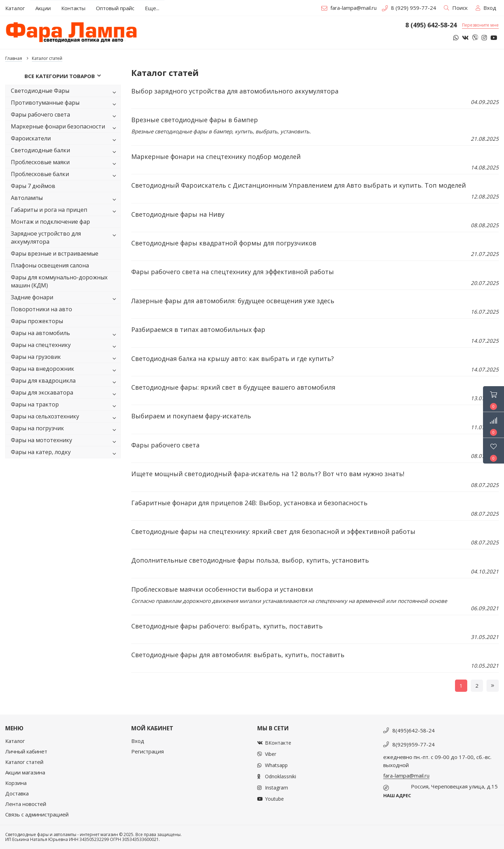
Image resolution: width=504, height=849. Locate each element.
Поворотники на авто (41, 309)
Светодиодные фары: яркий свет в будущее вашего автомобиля (233, 387)
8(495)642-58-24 (414, 730)
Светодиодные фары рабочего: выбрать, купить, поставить (227, 626)
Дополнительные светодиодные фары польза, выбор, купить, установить (250, 560)
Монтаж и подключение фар (50, 222)
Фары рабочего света (65, 116)
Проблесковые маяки (65, 163)
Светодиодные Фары (65, 92)
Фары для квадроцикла (65, 382)
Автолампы (65, 199)
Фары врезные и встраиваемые (55, 253)
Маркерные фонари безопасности (65, 128)
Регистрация (148, 751)
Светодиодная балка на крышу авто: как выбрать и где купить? (233, 359)
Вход (138, 741)
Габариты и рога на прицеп (65, 211)
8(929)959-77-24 (414, 744)
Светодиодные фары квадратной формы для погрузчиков (224, 243)
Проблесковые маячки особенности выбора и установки (222, 589)
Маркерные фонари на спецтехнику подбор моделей (216, 156)
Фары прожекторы (37, 321)
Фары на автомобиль (65, 334)
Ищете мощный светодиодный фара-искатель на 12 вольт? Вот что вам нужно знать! (268, 474)
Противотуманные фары (65, 104)
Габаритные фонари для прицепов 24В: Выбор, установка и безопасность (249, 503)
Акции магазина (25, 772)
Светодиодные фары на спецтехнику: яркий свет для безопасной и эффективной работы (273, 531)
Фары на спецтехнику (65, 346)
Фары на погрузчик (65, 429)
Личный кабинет (26, 751)
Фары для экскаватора (65, 394)
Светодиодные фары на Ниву (178, 214)
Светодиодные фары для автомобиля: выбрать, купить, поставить (238, 655)
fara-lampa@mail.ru (349, 8)
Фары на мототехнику (65, 441)
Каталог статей (24, 762)
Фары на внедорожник (65, 370)
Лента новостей (26, 804)
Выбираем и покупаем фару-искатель (191, 416)
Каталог (15, 741)
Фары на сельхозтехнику (65, 417)
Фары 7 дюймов (33, 186)
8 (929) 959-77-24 (409, 8)
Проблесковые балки (65, 175)
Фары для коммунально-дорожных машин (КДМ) (59, 281)
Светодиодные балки (65, 151)
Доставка (17, 793)
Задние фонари (65, 298)
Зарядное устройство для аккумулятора (65, 238)
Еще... (152, 8)
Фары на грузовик (65, 358)
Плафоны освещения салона (50, 265)
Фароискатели (65, 140)
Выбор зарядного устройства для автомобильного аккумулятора (235, 91)
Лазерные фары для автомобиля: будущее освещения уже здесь (233, 301)
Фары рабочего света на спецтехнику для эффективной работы (233, 272)
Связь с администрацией (37, 814)
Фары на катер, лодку (65, 453)
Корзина (16, 783)
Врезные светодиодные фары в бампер (195, 120)
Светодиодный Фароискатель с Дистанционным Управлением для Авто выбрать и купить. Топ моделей (299, 185)
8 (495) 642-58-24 (431, 25)
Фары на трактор (65, 406)
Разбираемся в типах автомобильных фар (198, 329)
